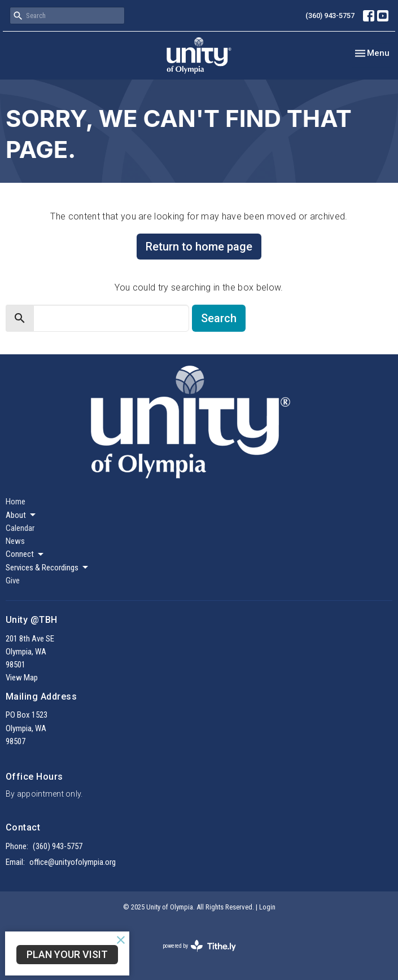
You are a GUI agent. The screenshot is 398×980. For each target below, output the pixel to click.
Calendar (20, 528)
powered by (199, 946)
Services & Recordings (48, 568)
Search (219, 318)
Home (16, 502)
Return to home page (199, 247)
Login (267, 907)
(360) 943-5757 (330, 16)
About (21, 515)
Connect (25, 555)
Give (13, 581)
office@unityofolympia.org (73, 862)
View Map (22, 678)
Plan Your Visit (67, 954)
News (15, 541)
